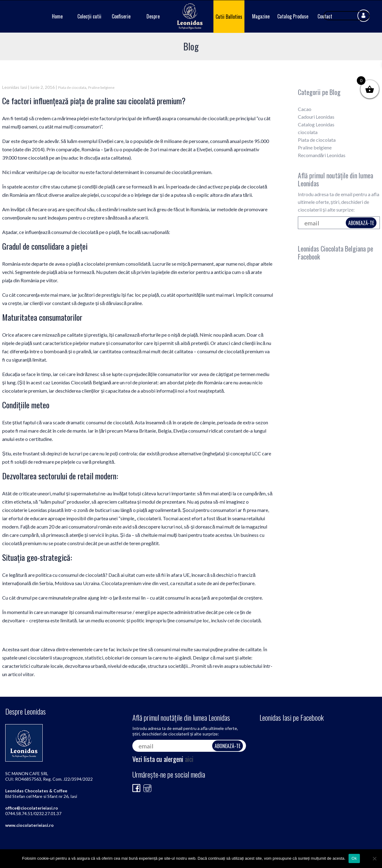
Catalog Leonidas (316, 124)
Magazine (261, 16)
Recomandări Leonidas (322, 155)
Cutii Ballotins (229, 17)
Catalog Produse (293, 16)
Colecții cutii (89, 16)
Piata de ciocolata (72, 87)
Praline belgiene (101, 87)
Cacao (305, 109)
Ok (354, 858)
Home (57, 16)
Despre (153, 16)
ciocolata (308, 132)
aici (189, 759)
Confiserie (121, 16)
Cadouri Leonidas (316, 117)
